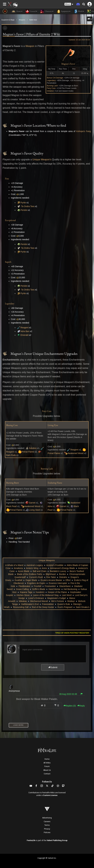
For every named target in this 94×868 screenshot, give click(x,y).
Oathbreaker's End (30, 604)
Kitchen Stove (23, 595)
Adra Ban (25, 331)
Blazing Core (12, 425)
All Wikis (47, 763)
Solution (33, 448)
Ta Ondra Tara (28, 206)
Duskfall (18, 580)
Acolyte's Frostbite (55, 565)
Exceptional (10, 220)
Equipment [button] (63, 11)
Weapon (30, 46)
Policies (47, 832)
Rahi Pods (11, 455)
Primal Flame (28, 452)
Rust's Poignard (65, 607)
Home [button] (17, 11)
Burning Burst (12, 483)
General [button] (31, 11)
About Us (47, 770)
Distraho (63, 577)
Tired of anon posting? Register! (72, 633)
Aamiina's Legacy (35, 565)
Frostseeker (50, 586)
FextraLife (31, 840)
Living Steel (35, 510)
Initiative (50, 91)
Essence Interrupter (58, 583)
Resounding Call (21, 607)
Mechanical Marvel (39, 601)
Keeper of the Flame (57, 592)
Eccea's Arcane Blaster (51, 580)
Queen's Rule (64, 604)
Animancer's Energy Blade (62, 568)
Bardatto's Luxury (58, 571)
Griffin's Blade (39, 589)
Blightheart (51, 574)
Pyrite (23, 203)
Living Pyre (53, 425)
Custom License (50, 795)
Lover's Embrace (36, 598)
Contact (47, 774)
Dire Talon (51, 577)
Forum (47, 766)
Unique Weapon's (42, 160)
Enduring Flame (55, 483)
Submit (53, 667)
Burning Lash (52, 86)
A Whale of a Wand (14, 565)
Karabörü (40, 592)
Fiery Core (51, 88)
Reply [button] (81, 706)
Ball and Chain (40, 571)
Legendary (51, 80)
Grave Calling (22, 589)
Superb (8, 262)
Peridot (24, 210)
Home (47, 759)
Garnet (32, 503)
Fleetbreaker (25, 586)
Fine (7, 179)
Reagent (25, 328)
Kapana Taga (26, 592)
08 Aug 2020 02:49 (68, 694)
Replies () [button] (70, 706)
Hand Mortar (54, 589)
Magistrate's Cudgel (56, 598)
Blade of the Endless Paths (30, 574)
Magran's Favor (68, 64)
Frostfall (38, 586)
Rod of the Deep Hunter (43, 607)
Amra (44, 568)
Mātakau (23, 601)
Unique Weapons (47, 560)
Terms (47, 825)
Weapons (22, 20)
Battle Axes (33, 20)
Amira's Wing (32, 568)
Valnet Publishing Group (57, 840)
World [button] (79, 11)
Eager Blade (31, 580)
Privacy (47, 829)
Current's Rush (36, 577)
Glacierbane (65, 586)
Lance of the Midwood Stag (46, 595)
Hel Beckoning (71, 589)
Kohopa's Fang (83, 131)
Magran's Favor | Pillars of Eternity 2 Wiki (31, 34)
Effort (68, 580)
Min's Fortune (58, 601)
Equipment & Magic (8, 20)
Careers (47, 822)
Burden (62, 574)
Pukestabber (48, 604)
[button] (69, 4)
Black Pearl (12, 506)
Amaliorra (18, 568)
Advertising (47, 818)
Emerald (25, 335)
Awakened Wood (75, 453)
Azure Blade (24, 571)
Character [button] (47, 11)
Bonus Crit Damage (55, 78)
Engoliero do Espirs (36, 583)
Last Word (67, 595)
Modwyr (71, 601)
